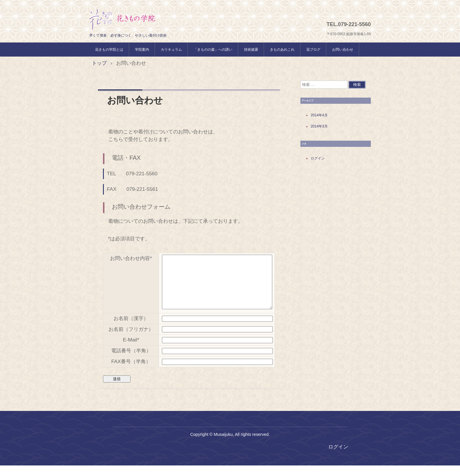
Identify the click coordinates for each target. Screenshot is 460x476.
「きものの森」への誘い (213, 50)
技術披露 (251, 50)
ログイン (318, 158)
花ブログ (313, 50)
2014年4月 (319, 115)
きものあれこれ (282, 50)
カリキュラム (171, 50)
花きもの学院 (122, 20)
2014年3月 (319, 126)
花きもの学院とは (109, 50)
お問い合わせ (343, 50)
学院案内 (142, 50)
